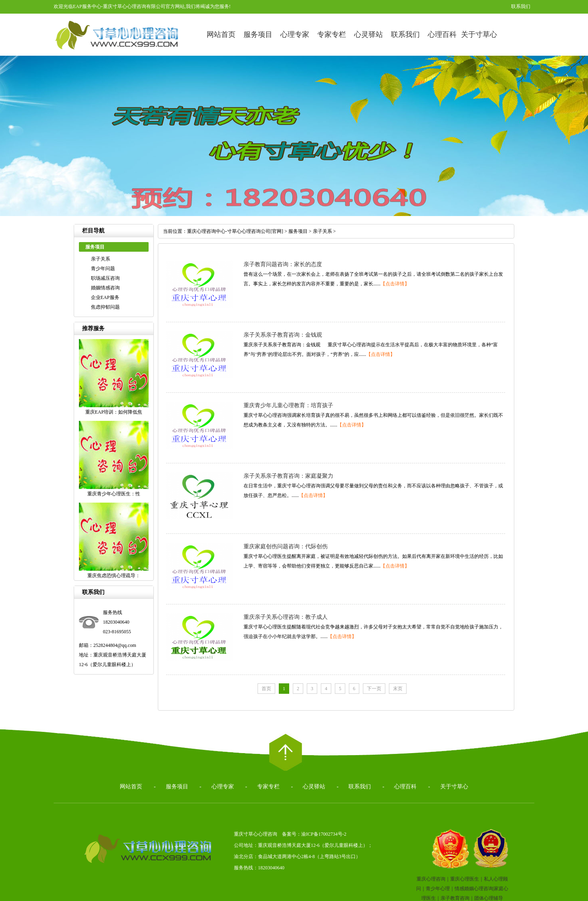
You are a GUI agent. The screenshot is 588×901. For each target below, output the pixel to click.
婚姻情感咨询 (105, 288)
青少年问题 (103, 269)
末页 (398, 689)
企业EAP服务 (105, 297)
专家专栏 (332, 34)
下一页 (374, 689)
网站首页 (221, 34)
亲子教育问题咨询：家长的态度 (283, 264)
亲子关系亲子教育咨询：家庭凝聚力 (288, 476)
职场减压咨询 (105, 278)
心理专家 (295, 34)
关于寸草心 (479, 34)
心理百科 (442, 34)
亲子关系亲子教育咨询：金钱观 (283, 335)
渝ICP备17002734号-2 (324, 834)
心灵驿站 (369, 34)
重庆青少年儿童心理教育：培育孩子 (288, 405)
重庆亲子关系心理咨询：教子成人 (286, 617)
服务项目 (258, 34)
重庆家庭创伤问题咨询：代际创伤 (286, 546)
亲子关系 (101, 259)
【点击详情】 (395, 284)
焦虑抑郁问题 (105, 307)
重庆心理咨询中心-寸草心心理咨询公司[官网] (235, 231)
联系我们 (521, 6)
